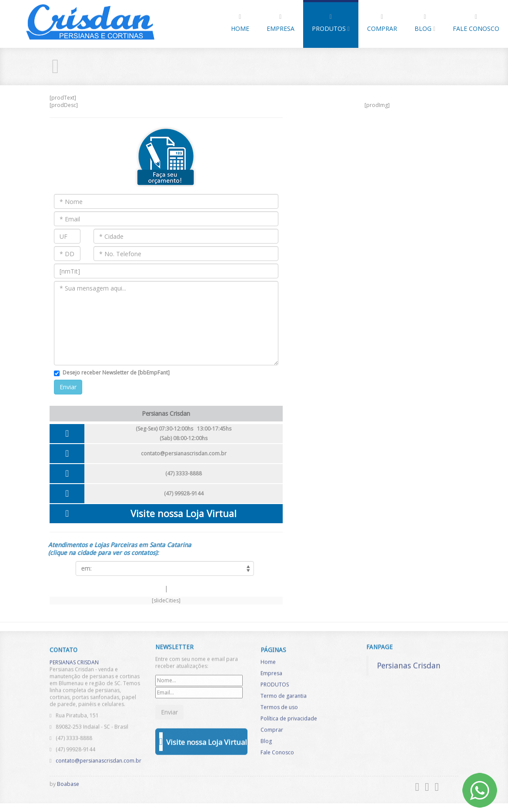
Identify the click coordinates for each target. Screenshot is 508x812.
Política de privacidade (289, 721)
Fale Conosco (476, 23)
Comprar (382, 23)
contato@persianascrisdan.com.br (184, 453)
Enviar (68, 387)
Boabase (68, 784)
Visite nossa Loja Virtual (184, 513)
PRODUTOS (331, 23)
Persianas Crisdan (409, 662)
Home (240, 23)
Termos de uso (279, 710)
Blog (425, 23)
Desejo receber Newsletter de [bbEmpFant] (116, 373)
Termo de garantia (284, 698)
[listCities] (162, 568)
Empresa (281, 23)
